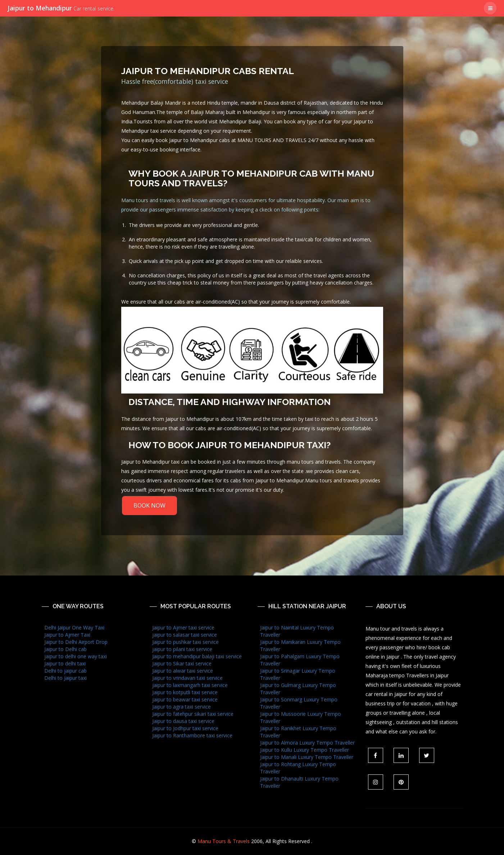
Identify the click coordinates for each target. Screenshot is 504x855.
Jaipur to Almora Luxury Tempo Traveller (307, 743)
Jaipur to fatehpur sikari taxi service (193, 714)
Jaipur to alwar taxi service (183, 671)
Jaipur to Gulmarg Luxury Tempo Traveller (298, 689)
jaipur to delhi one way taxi (76, 656)
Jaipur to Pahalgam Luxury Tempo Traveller (300, 660)
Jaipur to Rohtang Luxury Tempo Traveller (298, 768)
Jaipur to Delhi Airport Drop (76, 642)
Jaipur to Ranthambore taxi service (192, 735)
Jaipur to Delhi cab (65, 649)
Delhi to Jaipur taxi (65, 678)
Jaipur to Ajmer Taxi (67, 635)
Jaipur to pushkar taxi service (185, 642)
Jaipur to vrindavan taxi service (187, 678)
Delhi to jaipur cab (65, 671)
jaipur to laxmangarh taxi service (190, 685)
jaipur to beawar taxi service (185, 699)
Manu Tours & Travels (224, 841)
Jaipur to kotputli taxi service (185, 692)
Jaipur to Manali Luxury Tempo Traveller (307, 757)
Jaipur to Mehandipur (61, 8)
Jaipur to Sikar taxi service (182, 663)
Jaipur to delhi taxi (65, 663)
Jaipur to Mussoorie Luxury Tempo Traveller (301, 717)
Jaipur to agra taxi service (181, 707)
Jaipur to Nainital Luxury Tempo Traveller (297, 631)
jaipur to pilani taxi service (182, 649)
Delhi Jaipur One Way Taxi (74, 627)
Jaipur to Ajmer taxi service (183, 627)
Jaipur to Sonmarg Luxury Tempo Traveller (299, 703)
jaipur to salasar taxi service (185, 635)
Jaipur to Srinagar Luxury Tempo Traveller (298, 674)
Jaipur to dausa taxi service (183, 721)
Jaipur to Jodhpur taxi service (185, 728)
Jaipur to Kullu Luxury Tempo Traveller (305, 750)
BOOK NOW (149, 505)
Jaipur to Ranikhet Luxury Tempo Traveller (298, 732)
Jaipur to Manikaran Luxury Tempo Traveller (300, 645)
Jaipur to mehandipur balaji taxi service (197, 656)
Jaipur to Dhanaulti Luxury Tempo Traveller (299, 782)
